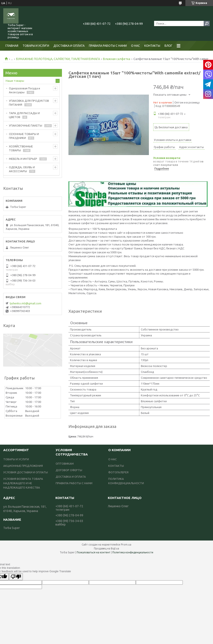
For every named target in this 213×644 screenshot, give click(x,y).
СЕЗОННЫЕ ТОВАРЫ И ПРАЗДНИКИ (24, 136)
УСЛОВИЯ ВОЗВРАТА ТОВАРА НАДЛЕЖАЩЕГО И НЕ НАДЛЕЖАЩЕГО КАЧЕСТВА (23, 483)
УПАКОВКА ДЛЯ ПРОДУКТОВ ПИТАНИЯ (29, 103)
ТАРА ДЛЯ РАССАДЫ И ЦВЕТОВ (24, 115)
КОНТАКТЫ (152, 46)
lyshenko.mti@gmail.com (26, 303)
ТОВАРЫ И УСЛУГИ (36, 46)
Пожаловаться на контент (94, 552)
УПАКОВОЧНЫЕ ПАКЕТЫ (26, 125)
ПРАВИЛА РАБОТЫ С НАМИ (108, 46)
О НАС (136, 46)
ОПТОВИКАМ (65, 464)
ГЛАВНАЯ (12, 46)
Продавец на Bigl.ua (106, 548)
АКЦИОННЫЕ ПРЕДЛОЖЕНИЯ (23, 466)
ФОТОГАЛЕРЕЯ (118, 472)
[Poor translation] (16, 577)
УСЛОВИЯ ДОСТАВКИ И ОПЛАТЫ (26, 472)
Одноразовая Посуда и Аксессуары (24, 90)
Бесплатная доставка (173, 127)
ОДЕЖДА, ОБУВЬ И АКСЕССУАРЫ (22, 169)
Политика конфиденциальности (133, 552)
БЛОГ (168, 46)
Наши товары (15, 81)
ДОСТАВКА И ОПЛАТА (69, 46)
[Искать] (207, 23)
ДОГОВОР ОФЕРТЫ (69, 470)
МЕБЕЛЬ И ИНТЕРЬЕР (23, 159)
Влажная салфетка (117, 59)
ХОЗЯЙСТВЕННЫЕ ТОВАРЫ (21, 148)
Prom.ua (126, 545)
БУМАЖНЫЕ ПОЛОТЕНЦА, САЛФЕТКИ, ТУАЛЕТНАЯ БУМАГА (58, 59)
